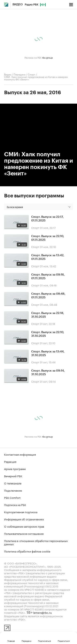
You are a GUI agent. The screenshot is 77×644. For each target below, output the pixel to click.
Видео (18, 5)
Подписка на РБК (15, 505)
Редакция (10, 461)
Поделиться (64, 641)
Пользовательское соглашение (24, 533)
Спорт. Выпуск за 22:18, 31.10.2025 (48, 315)
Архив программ (15, 469)
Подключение (13, 490)
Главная (11, 641)
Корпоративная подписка (21, 512)
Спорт (32, 74)
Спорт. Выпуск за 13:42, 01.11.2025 (48, 257)
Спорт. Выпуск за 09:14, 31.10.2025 (48, 373)
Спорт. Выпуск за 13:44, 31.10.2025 (48, 353)
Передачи (20, 74)
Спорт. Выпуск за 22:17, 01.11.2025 (47, 219)
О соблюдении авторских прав (24, 526)
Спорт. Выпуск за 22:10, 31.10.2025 (48, 334)
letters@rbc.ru (43, 612)
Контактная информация (20, 454)
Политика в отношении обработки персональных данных (36, 542)
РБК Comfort (12, 497)
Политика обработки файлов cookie (27, 551)
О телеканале (13, 483)
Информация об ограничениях (24, 519)
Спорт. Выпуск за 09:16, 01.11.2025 (48, 277)
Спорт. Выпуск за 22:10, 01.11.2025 (48, 238)
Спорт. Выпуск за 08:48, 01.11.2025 (48, 296)
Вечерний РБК (13, 476)
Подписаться (44, 641)
